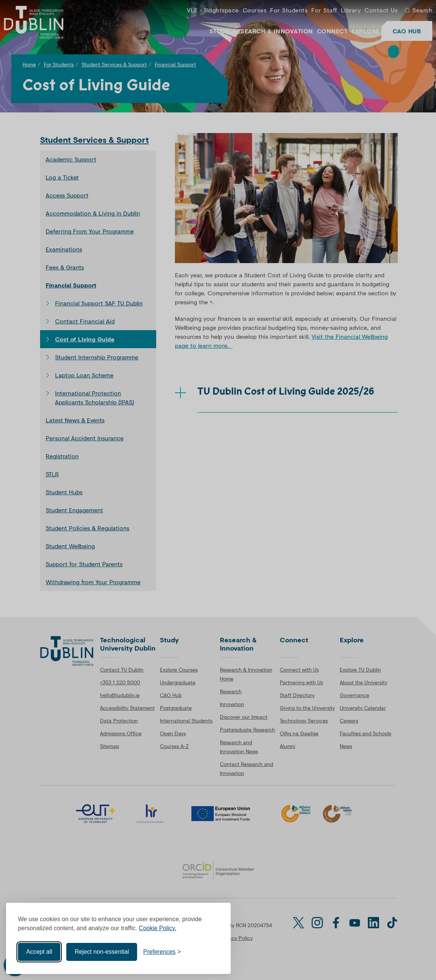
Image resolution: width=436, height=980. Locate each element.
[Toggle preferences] (162, 952)
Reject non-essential (102, 951)
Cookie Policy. (158, 928)
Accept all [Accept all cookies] (39, 951)
